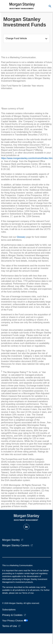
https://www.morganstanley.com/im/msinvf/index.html (27, 158)
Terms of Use (10, 626)
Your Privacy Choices (15, 621)
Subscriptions (9, 610)
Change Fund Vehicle (17, 38)
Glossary (21, 237)
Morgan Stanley (11, 540)
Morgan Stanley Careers (16, 545)
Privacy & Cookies (12, 615)
